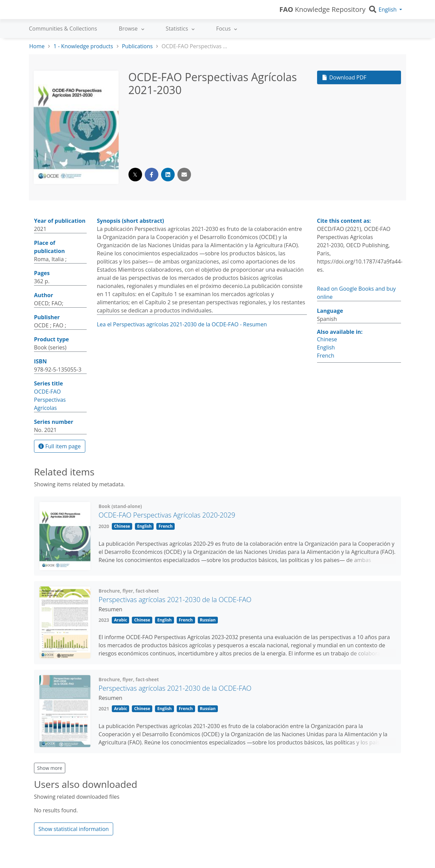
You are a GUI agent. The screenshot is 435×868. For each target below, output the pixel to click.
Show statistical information (74, 829)
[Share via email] (184, 175)
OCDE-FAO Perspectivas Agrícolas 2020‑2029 (167, 515)
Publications (137, 46)
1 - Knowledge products (83, 46)
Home (37, 46)
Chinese (327, 339)
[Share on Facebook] (152, 175)
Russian (208, 620)
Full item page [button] (60, 446)
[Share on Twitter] (135, 175)
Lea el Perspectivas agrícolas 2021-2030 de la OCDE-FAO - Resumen (182, 324)
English (326, 347)
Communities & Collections (63, 29)
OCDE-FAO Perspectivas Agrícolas (50, 400)
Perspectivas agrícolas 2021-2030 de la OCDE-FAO (175, 600)
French (326, 356)
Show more (50, 768)
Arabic (120, 620)
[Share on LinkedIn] (168, 175)
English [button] (388, 10)
